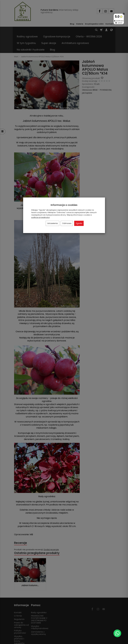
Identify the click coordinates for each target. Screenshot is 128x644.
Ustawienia (53, 223)
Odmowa (67, 223)
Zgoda (79, 223)
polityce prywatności (41, 217)
